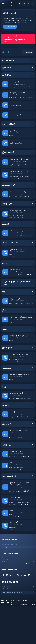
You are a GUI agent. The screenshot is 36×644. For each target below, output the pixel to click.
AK (18, 554)
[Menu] (3, 4)
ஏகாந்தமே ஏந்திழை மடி (19, 197)
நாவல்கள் (7, 105)
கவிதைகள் (7, 482)
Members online (9, 577)
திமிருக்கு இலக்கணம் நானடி (21, 355)
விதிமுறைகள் (15, 535)
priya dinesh (30, 601)
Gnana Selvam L (23, 294)
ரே (4, 329)
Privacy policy (26, 638)
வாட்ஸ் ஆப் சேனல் (17, 153)
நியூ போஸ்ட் (13, 565)
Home (8, 640)
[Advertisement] (18, 68)
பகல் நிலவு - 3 (13, 454)
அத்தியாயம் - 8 (14, 273)
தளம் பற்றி (14, 560)
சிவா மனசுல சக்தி (17, 268)
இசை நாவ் (7, 385)
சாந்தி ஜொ (7, 241)
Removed (12, 475)
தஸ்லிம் (6, 262)
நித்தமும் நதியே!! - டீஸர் (16, 341)
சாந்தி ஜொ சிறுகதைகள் (19, 248)
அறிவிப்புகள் (15, 548)
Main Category (9, 98)
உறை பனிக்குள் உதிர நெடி (20, 209)
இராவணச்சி (21, 203)
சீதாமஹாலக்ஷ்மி (16, 489)
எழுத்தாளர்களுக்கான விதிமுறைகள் (19, 540)
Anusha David (27, 234)
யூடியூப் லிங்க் (15, 143)
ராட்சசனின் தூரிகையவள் (20, 412)
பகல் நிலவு (14, 450)
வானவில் (7, 406)
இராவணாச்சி (8, 190)
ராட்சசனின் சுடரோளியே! (16, 397)
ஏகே (4, 367)
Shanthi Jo (20, 255)
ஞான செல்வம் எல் (11, 280)
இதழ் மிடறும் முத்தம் (18, 130)
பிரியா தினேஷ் (9, 162)
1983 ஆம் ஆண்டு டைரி (16, 253)
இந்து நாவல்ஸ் (9, 461)
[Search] (33, 4)
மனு (4, 424)
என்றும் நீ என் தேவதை (19, 373)
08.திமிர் (12, 360)
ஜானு (12, 500)
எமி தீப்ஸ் (7, 113)
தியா (4, 348)
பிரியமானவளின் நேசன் (19, 230)
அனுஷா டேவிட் (10, 223)
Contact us (5, 638)
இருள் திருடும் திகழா (18, 120)
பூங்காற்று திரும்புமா (18, 287)
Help (3, 640)
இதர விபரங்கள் (9, 513)
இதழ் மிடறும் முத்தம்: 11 (16, 135)
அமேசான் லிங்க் (16, 181)
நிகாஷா (6, 443)
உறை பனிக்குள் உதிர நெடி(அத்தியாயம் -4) (22, 214)
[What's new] (28, 4)
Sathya (28, 312)
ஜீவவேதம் (14, 168)
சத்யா (5, 301)
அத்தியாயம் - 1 (14, 292)
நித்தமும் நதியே (16, 336)
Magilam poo (22, 506)
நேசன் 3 (12, 234)
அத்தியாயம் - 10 (14, 312)
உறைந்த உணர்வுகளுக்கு (16, 505)
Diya (23, 360)
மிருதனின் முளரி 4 (15, 436)
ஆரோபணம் (15, 307)
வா (10, 494)
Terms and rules (15, 638)
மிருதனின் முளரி (16, 431)
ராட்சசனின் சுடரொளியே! (20, 392)
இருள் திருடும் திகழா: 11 (16, 124)
